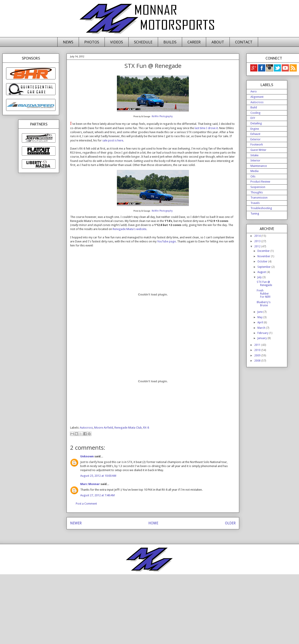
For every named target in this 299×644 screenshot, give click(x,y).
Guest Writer (258, 150)
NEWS (68, 42)
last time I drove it (206, 128)
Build (254, 107)
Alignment (257, 97)
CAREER (194, 42)
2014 (258, 236)
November (264, 256)
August (262, 272)
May (260, 317)
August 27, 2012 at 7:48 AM (97, 495)
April (261, 322)
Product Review (260, 182)
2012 (258, 246)
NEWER (76, 523)
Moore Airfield (104, 428)
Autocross (86, 428)
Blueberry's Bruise (264, 304)
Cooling (255, 113)
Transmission (259, 198)
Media (254, 171)
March (262, 328)
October (263, 262)
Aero (254, 91)
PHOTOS (92, 42)
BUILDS (170, 42)
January (262, 338)
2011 (258, 345)
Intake (254, 155)
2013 (258, 241)
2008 (258, 361)
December (264, 251)
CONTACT (244, 42)
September (264, 267)
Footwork (257, 144)
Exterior (255, 139)
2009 (258, 356)
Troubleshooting (261, 208)
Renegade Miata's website (129, 229)
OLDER (230, 523)
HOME (153, 523)
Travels (255, 203)
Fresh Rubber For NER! (264, 294)
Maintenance (259, 166)
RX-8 (146, 428)
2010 (258, 350)
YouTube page (166, 241)
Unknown (87, 456)
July (260, 277)
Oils (253, 176)
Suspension (258, 187)
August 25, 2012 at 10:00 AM (98, 476)
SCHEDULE (143, 42)
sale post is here (113, 140)
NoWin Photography (162, 116)
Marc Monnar (90, 484)
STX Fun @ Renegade (264, 284)
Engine (255, 129)
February (263, 333)
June (260, 312)
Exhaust (255, 134)
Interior (255, 160)
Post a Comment (86, 504)
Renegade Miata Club (128, 428)
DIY (253, 118)
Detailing (256, 123)
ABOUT (218, 42)
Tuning (255, 214)
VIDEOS (117, 42)
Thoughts (257, 192)
